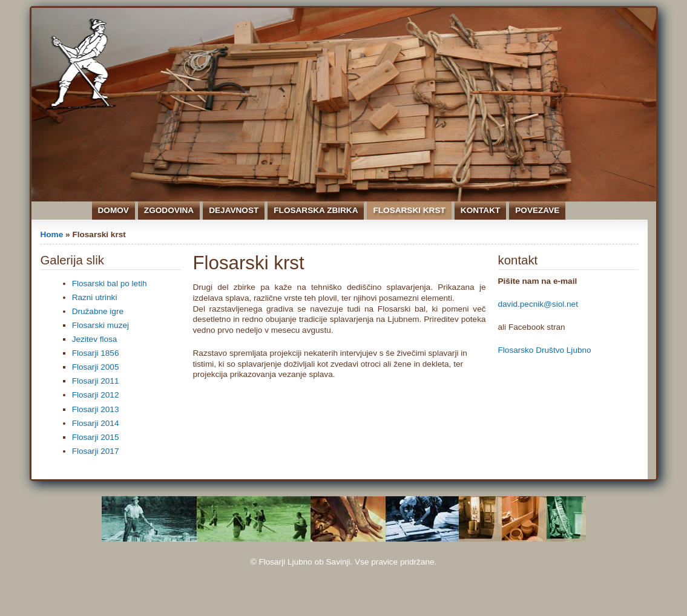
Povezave (537, 210)
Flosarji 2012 (96, 395)
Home (52, 234)
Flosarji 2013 (96, 409)
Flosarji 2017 (96, 451)
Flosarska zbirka (316, 210)
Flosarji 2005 (96, 367)
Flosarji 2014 (96, 423)
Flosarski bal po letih (110, 283)
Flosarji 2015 (96, 437)
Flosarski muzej (100, 325)
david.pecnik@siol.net (538, 304)
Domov (113, 210)
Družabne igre (98, 311)
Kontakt (480, 210)
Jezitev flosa (95, 339)
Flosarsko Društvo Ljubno (545, 350)
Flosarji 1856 (96, 353)
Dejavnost (234, 210)
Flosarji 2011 (96, 381)
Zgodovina (169, 210)
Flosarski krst (409, 210)
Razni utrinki (95, 297)
